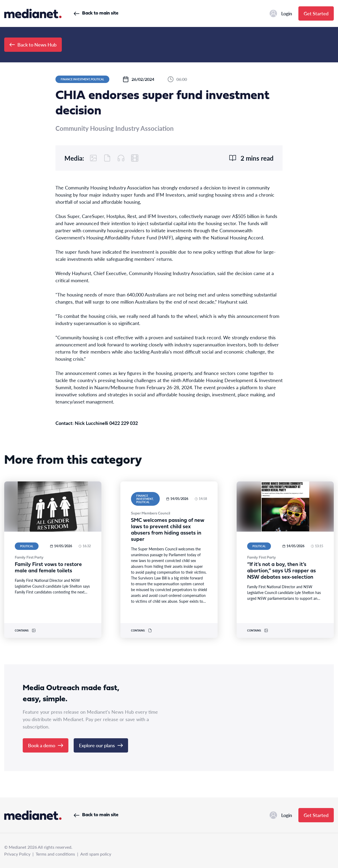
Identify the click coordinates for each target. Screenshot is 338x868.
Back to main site (96, 13)
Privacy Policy (17, 854)
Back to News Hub (33, 45)
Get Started (316, 13)
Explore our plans (101, 745)
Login (281, 13)
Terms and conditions (55, 854)
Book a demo (46, 745)
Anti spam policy (96, 854)
